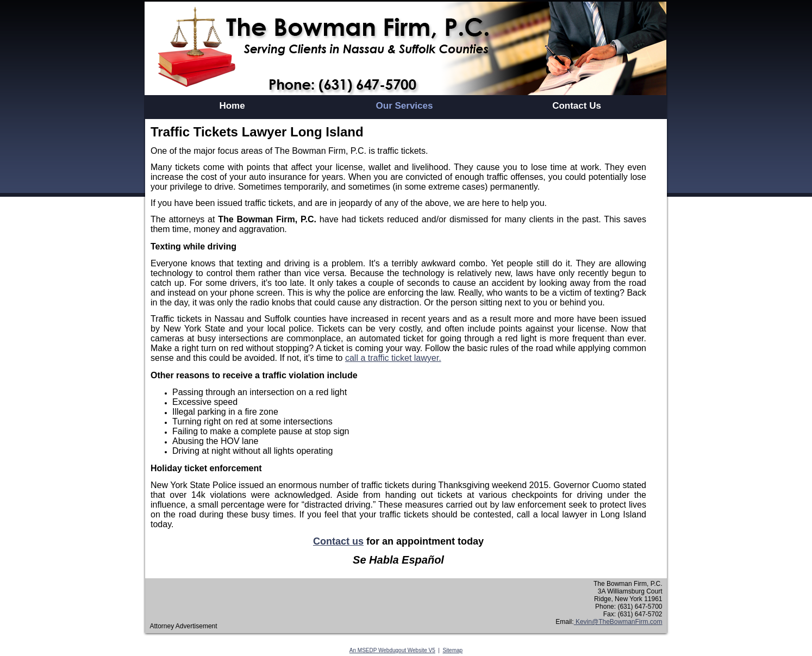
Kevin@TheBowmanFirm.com (618, 622)
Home (232, 106)
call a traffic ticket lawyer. (393, 358)
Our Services (405, 106)
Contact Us (577, 106)
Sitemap (452, 650)
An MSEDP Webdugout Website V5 (392, 650)
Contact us (338, 541)
